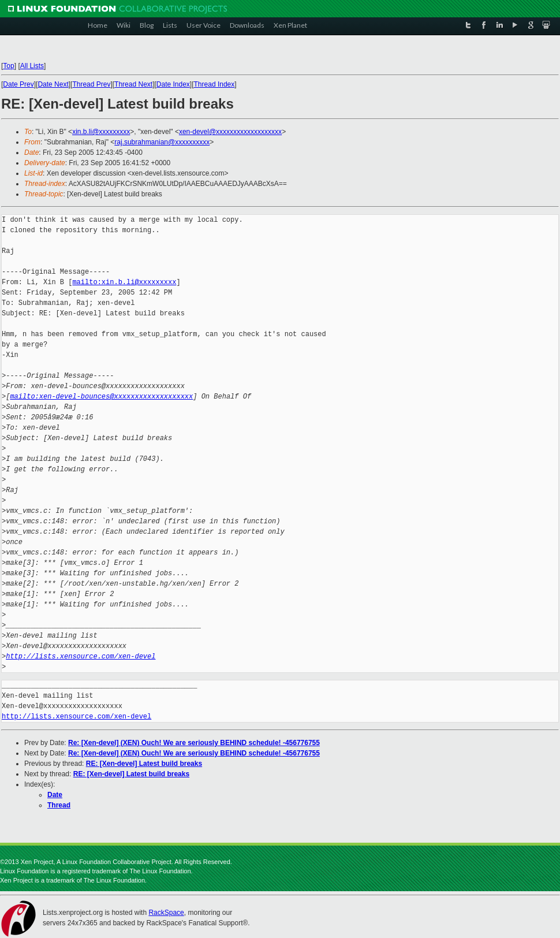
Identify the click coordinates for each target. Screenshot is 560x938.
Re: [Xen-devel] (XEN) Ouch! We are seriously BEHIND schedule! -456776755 (194, 743)
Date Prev (18, 84)
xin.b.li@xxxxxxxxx (101, 132)
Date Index (173, 84)
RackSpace (166, 913)
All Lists (32, 66)
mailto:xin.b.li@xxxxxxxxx (124, 282)
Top (8, 66)
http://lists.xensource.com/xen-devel (81, 656)
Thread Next (133, 84)
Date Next (53, 84)
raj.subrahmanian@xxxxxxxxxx (162, 142)
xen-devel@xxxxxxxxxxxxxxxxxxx (230, 132)
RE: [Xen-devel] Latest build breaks (144, 764)
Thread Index (214, 84)
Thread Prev (91, 84)
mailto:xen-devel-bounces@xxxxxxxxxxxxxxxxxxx (101, 397)
